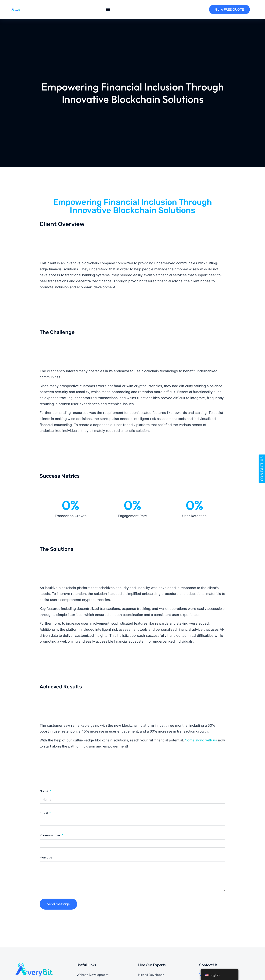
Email (44, 813)
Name (44, 791)
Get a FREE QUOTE (229, 9)
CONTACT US (262, 469)
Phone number (50, 835)
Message (46, 857)
